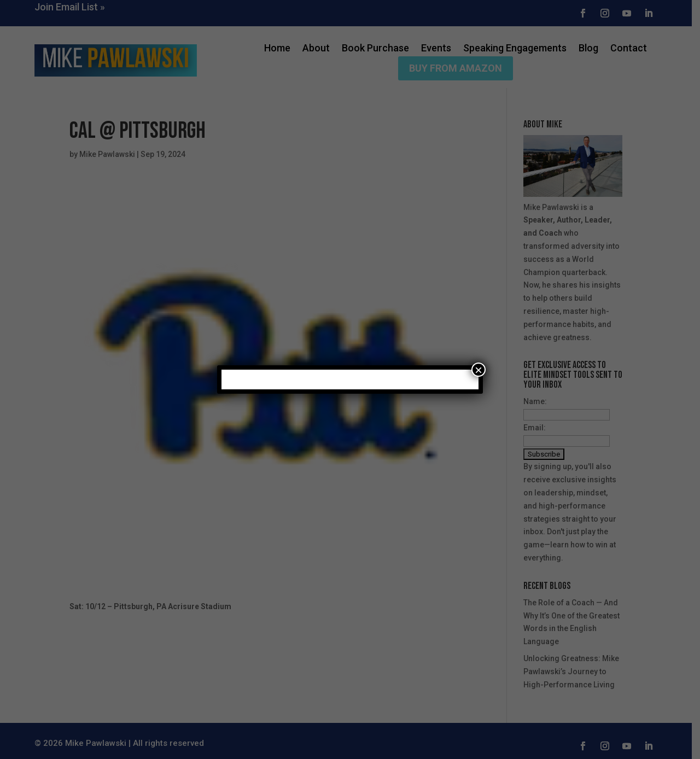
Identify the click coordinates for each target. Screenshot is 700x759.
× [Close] (479, 370)
